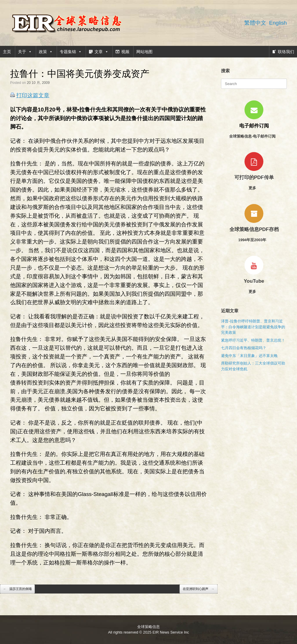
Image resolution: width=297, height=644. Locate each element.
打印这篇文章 (33, 95)
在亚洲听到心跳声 (199, 589)
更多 (254, 188)
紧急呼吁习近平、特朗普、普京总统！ (253, 340)
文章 (102, 52)
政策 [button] (46, 52)
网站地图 (144, 52)
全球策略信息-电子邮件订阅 (254, 136)
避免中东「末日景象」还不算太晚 (249, 356)
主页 (7, 52)
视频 (125, 52)
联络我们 (286, 52)
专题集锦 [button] (71, 52)
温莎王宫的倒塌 (17, 589)
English (278, 23)
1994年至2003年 (254, 240)
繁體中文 (255, 23)
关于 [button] (25, 52)
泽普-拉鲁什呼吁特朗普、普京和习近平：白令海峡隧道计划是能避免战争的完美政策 (253, 327)
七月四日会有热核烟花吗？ (244, 348)
